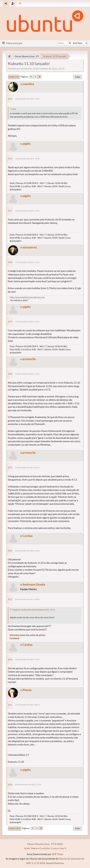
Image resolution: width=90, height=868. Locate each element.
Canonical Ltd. (77, 859)
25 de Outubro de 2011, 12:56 (27, 659)
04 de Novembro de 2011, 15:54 (28, 784)
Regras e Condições (41, 848)
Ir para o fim (14, 77)
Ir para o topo (15, 828)
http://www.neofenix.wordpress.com (27, 297)
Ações (78, 77)
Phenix (27, 690)
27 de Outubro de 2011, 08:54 (27, 705)
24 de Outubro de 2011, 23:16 (27, 551)
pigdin (27, 144)
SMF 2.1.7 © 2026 (36, 863)
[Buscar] (70, 43)
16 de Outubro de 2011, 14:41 (27, 99)
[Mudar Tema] (20, 3)
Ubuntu (63, 859)
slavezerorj (30, 247)
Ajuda (27, 848)
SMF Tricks (58, 854)
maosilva (28, 84)
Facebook (15, 638)
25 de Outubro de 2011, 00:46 (27, 599)
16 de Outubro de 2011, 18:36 (27, 159)
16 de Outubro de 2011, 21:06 (27, 211)
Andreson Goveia (34, 584)
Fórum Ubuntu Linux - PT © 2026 (45, 844)
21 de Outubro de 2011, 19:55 (27, 374)
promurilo (29, 359)
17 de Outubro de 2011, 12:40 (27, 262)
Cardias (27, 536)
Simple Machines (55, 863)
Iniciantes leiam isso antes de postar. (28, 635)
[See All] (9, 56)
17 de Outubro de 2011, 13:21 (27, 322)
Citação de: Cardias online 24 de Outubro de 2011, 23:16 (34, 610)
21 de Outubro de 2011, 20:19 (27, 467)
